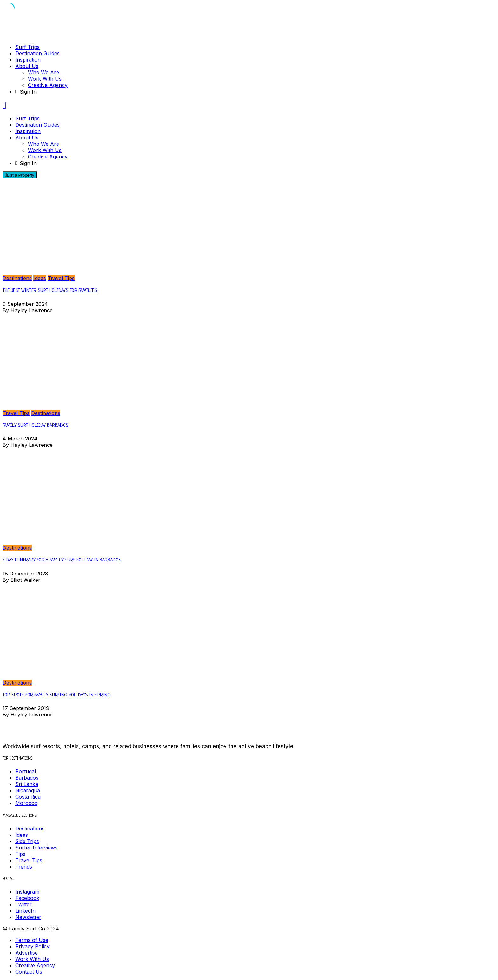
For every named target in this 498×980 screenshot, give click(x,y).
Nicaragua (28, 790)
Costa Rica (28, 797)
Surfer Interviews (36, 848)
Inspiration (28, 60)
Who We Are (44, 72)
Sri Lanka (27, 784)
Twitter (24, 904)
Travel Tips (61, 278)
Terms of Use (32, 940)
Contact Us (29, 972)
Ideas (40, 278)
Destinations (17, 278)
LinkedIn (25, 911)
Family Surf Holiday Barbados (35, 426)
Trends (24, 867)
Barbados (27, 778)
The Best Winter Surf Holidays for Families (50, 291)
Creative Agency (48, 85)
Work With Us (45, 79)
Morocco (26, 803)
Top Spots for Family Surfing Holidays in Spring (57, 695)
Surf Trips (27, 47)
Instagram (27, 892)
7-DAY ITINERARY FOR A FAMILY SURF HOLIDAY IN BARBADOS (62, 560)
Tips (20, 854)
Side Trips (27, 841)
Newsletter (28, 917)
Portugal (26, 771)
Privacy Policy (32, 946)
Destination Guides (37, 53)
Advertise (27, 953)
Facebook (27, 898)
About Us (27, 66)
